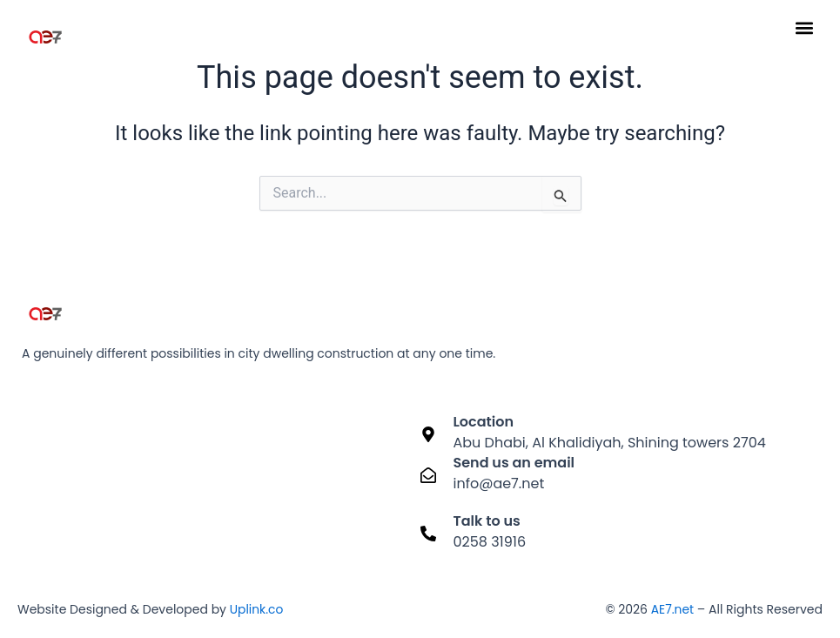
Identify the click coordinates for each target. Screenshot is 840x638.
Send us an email (514, 463)
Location (484, 422)
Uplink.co (255, 609)
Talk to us (487, 521)
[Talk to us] (428, 534)
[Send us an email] (428, 474)
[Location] (428, 433)
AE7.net (672, 609)
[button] (804, 27)
